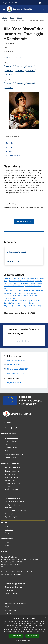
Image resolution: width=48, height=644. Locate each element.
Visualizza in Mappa (24, 221)
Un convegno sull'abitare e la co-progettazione (20, 293)
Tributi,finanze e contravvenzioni (16, 505)
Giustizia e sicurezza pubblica (15, 502)
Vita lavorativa (10, 474)
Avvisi (7, 533)
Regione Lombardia (10, 2)
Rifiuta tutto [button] (32, 636)
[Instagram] (10, 428)
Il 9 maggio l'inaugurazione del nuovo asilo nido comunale (24, 278)
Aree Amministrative (12, 441)
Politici (7, 451)
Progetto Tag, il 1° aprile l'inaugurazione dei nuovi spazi (23, 305)
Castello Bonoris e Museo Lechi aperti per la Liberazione (23, 291)
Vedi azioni (19, 58)
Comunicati (9, 530)
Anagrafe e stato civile (13, 468)
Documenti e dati (11, 458)
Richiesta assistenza (12, 594)
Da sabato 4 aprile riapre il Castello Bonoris (19, 303)
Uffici (7, 444)
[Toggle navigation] (4, 9)
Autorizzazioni (10, 514)
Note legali (9, 613)
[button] (24, 640)
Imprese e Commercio (12, 478)
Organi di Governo (11, 438)
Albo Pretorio (9, 607)
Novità (12, 18)
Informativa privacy (12, 610)
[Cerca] (44, 9)
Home (5, 18)
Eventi (7, 546)
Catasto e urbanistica (12, 483)
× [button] (46, 617)
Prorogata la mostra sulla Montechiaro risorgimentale (23, 281)
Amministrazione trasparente (15, 604)
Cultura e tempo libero (13, 471)
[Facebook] (5, 428)
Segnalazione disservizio (13, 587)
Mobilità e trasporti (12, 489)
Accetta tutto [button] (16, 636)
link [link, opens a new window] (43, 632)
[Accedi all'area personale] (40, 3)
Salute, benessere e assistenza (16, 511)
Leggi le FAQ (9, 590)
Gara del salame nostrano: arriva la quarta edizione (22, 301)
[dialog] (24, 630)
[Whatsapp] (16, 428)
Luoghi (7, 542)
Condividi (9, 58)
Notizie (19, 18)
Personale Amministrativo (14, 454)
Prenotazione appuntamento (15, 584)
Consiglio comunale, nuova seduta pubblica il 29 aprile (23, 283)
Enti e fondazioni (11, 448)
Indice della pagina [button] (13, 136)
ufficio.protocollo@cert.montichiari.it (18, 572)
